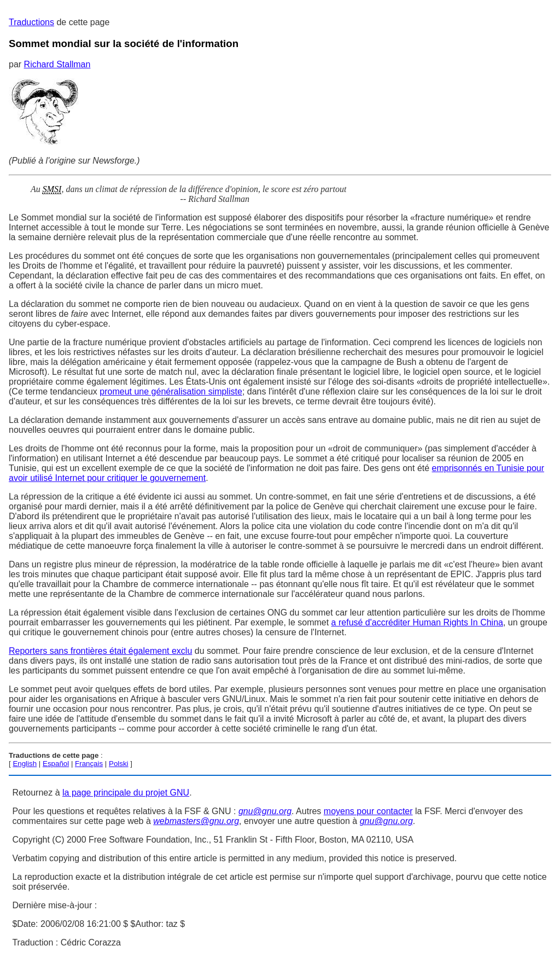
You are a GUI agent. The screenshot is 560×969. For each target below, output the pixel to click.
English (25, 764)
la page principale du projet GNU (126, 793)
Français (89, 764)
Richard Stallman (57, 64)
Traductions (31, 22)
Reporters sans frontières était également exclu (100, 651)
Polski (119, 764)
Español (56, 764)
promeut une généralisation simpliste (171, 391)
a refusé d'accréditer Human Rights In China (417, 622)
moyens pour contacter (368, 811)
